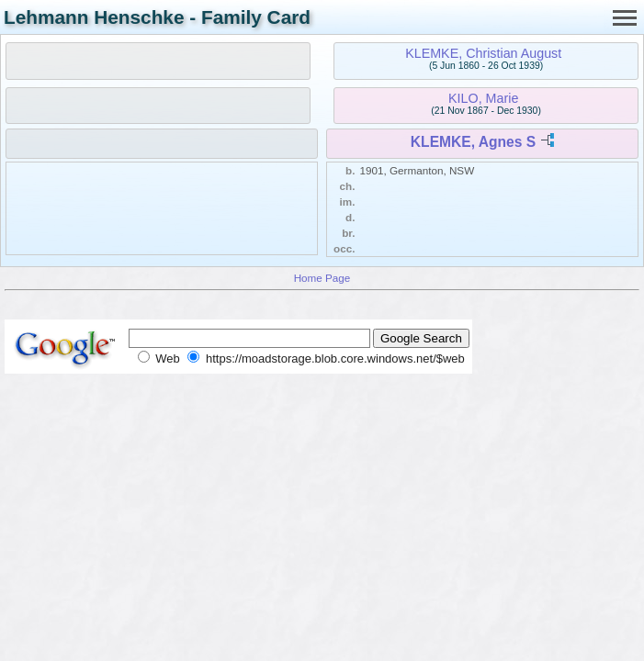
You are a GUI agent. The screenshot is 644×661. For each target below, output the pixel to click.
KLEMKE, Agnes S (473, 142)
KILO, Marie (483, 98)
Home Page (322, 278)
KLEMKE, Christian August (483, 53)
